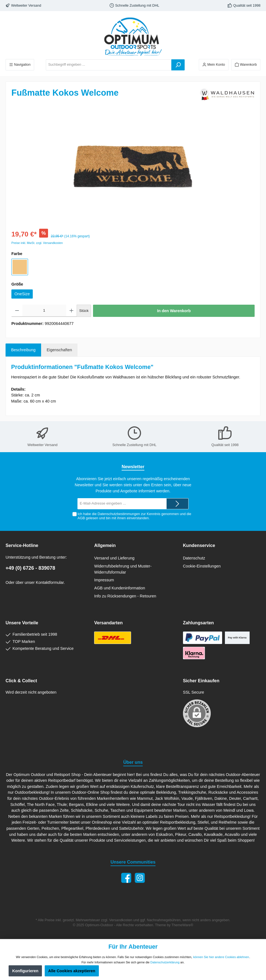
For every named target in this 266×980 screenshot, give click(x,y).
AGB (81, 518)
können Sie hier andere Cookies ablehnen (221, 957)
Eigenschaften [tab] (59, 350)
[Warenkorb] (246, 65)
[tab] (23, 350)
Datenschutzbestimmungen (119, 514)
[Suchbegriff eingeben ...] (109, 65)
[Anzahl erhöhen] (71, 311)
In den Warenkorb (174, 311)
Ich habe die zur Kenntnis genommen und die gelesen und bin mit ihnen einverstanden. (134, 516)
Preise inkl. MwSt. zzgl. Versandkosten (37, 243)
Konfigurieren (25, 971)
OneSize (22, 294)
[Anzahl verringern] (17, 311)
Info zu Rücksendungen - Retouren (125, 596)
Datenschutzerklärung (165, 962)
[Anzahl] (44, 311)
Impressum (104, 580)
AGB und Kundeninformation (120, 588)
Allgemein (105, 545)
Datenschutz (194, 558)
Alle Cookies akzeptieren (72, 971)
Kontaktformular (50, 582)
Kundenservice (199, 545)
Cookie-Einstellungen (202, 566)
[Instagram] (140, 878)
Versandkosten (121, 920)
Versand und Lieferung (114, 558)
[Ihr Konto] (214, 65)
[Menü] (20, 65)
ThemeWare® (182, 925)
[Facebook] (126, 878)
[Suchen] (178, 65)
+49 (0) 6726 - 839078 (30, 568)
